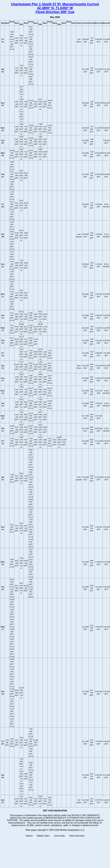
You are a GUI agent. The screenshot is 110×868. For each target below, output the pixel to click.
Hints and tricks (77, 836)
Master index (43, 836)
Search (29, 836)
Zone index (59, 836)
